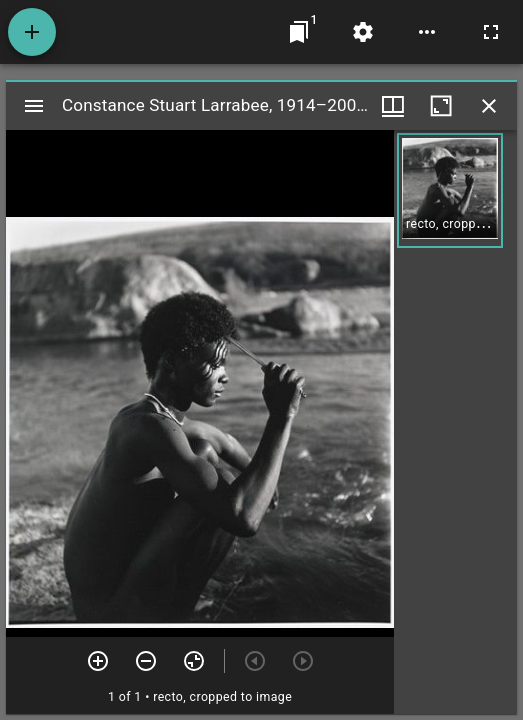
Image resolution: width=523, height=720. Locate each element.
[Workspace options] (427, 32)
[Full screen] (491, 32)
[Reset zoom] (194, 661)
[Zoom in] (98, 661)
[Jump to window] (299, 32)
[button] (450, 190)
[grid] (455, 422)
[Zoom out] (146, 661)
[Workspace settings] (363, 32)
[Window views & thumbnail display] (393, 106)
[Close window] (489, 106)
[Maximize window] (441, 106)
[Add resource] (32, 32)
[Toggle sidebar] (34, 106)
